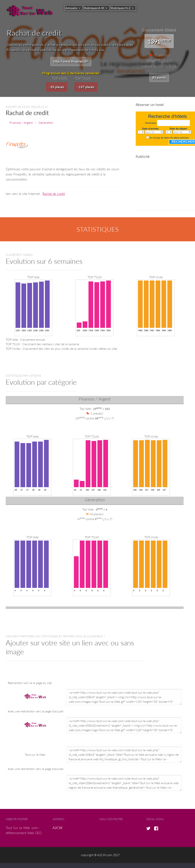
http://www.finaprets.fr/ (71, 62)
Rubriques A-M (96, 8)
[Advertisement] (165, 188)
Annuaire (71, 8)
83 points (159, 78)
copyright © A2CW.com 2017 (100, 855)
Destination (151, 124)
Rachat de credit (54, 194)
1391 (159, 41)
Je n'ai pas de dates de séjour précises (169, 138)
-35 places (56, 87)
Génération (46, 123)
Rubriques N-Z (125, 8)
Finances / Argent (21, 123)
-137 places (86, 87)
